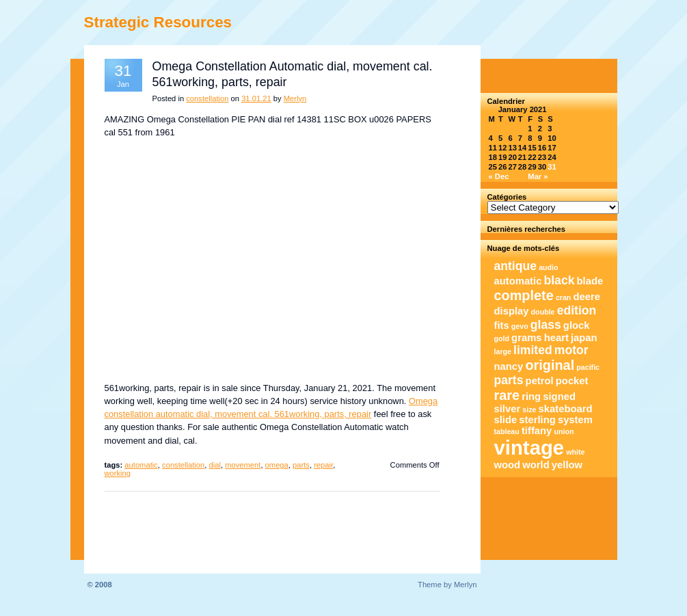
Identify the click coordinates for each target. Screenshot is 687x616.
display (512, 311)
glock (577, 325)
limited (533, 350)
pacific (588, 367)
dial (215, 465)
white (575, 452)
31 (552, 167)
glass (546, 325)
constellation (207, 98)
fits (502, 325)
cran (564, 297)
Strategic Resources (158, 22)
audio (548, 267)
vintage (529, 447)
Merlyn (295, 98)
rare (507, 395)
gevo (520, 326)
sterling (537, 420)
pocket (572, 381)
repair (323, 465)
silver (508, 409)
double (543, 312)
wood (508, 465)
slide (506, 420)
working (118, 473)
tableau (507, 431)
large (503, 351)
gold (502, 338)
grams (526, 338)
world (536, 465)
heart (556, 338)
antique (516, 266)
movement (243, 465)
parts (301, 465)
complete (524, 295)
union (564, 431)
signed (559, 397)
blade (590, 281)
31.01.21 (256, 98)
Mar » (538, 176)
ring (531, 397)
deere (587, 297)
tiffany (537, 431)
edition (577, 310)
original (550, 365)
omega (277, 465)
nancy (509, 366)
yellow (567, 465)
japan (584, 338)
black (560, 280)
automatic (141, 465)
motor (571, 350)
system (575, 420)
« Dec (499, 176)
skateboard (566, 409)
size (529, 410)
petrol (540, 381)
